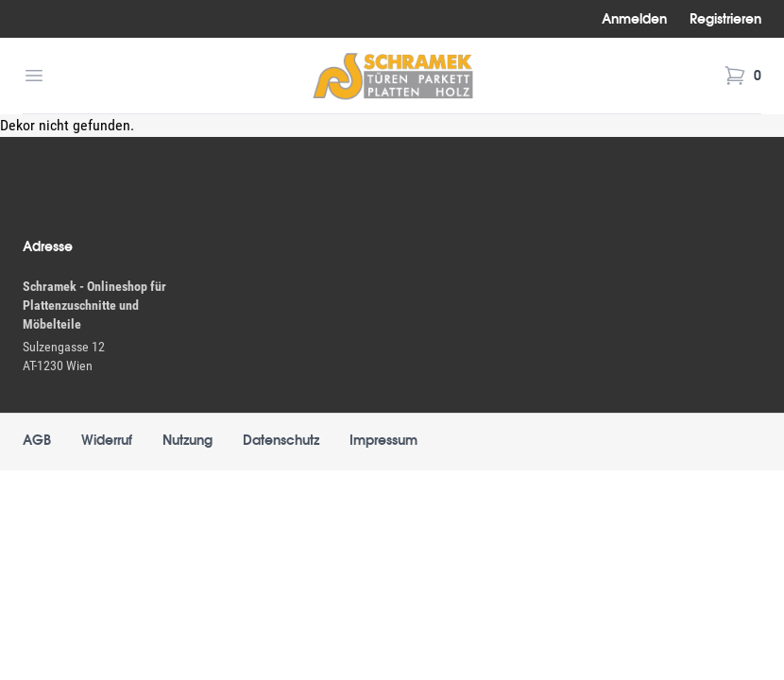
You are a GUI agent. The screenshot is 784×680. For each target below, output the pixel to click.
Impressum (383, 440)
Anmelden (634, 19)
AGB (37, 440)
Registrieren (725, 19)
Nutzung (187, 440)
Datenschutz (281, 440)
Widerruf (107, 440)
